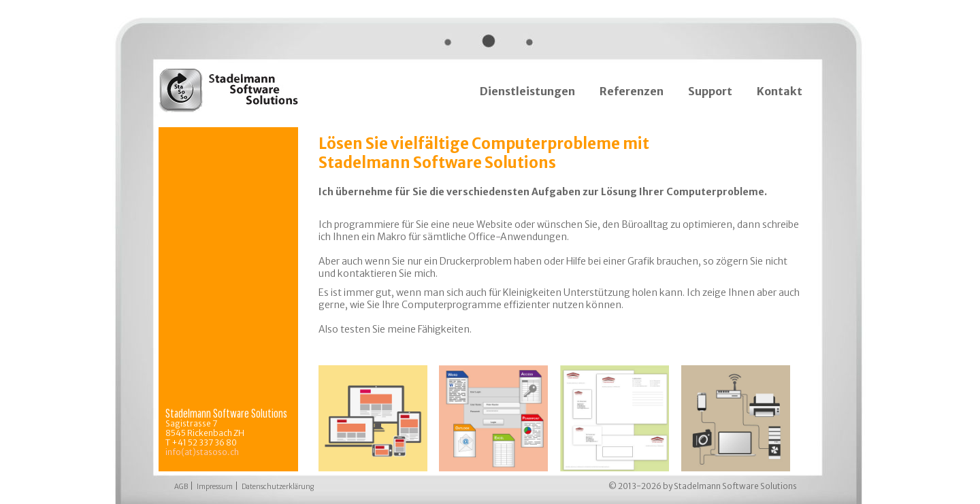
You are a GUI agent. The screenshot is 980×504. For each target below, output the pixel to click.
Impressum (215, 487)
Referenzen (632, 91)
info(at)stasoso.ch (202, 452)
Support (710, 91)
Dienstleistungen (527, 91)
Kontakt (780, 91)
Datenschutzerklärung (278, 487)
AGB (181, 487)
